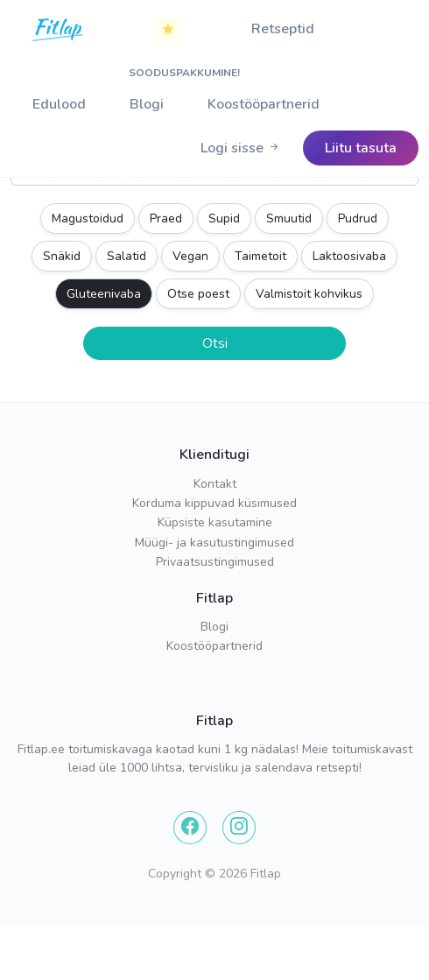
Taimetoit (260, 256)
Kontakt (215, 484)
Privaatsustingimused (215, 562)
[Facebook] (190, 828)
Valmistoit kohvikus (309, 294)
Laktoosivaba (349, 256)
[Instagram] (239, 828)
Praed (166, 219)
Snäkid (62, 256)
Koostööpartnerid (264, 104)
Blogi (147, 104)
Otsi (215, 343)
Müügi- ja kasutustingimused (214, 543)
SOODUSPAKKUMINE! (179, 36)
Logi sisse (241, 148)
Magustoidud (88, 219)
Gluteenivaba (104, 294)
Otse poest (198, 294)
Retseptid (283, 29)
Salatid (127, 256)
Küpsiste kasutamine (215, 522)
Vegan (190, 256)
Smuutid (289, 219)
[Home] (59, 29)
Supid (224, 219)
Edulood (59, 104)
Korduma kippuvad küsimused (214, 503)
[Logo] (59, 45)
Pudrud (358, 219)
